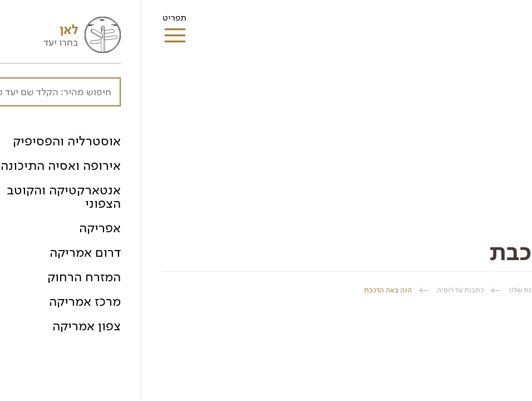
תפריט (34, 21)
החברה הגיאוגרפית (482, 290)
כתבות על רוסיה (320, 290)
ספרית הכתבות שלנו (398, 290)
